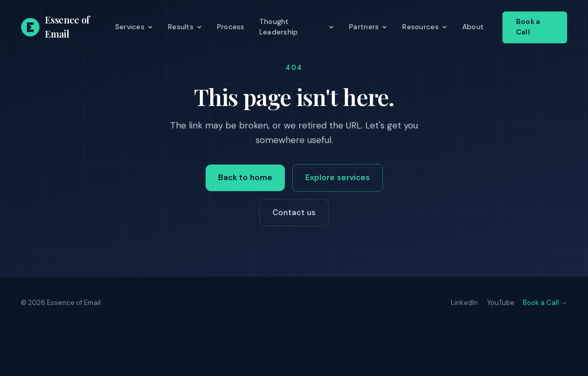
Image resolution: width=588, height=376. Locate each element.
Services (134, 27)
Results (185, 27)
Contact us (294, 213)
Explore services (338, 178)
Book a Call (528, 27)
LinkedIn (464, 303)
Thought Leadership (297, 27)
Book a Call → (545, 303)
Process (231, 27)
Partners (368, 27)
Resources (425, 27)
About (473, 27)
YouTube (501, 303)
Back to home (245, 178)
